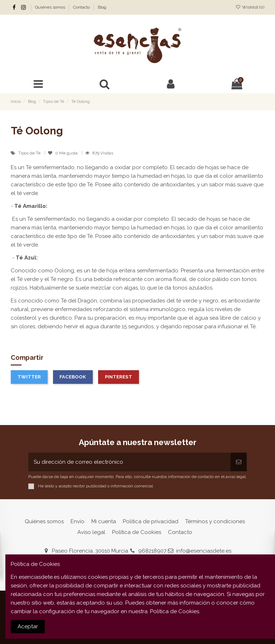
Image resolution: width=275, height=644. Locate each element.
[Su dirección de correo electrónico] (129, 462)
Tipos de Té (30, 153)
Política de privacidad (151, 521)
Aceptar (28, 626)
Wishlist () (250, 7)
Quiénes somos (51, 7)
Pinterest (119, 377)
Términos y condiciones (215, 521)
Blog (102, 7)
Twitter (29, 377)
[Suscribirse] (239, 462)
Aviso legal (91, 532)
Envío (78, 521)
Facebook (73, 377)
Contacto (82, 7)
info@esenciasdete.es (204, 551)
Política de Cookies (137, 532)
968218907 (152, 551)
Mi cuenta (104, 521)
